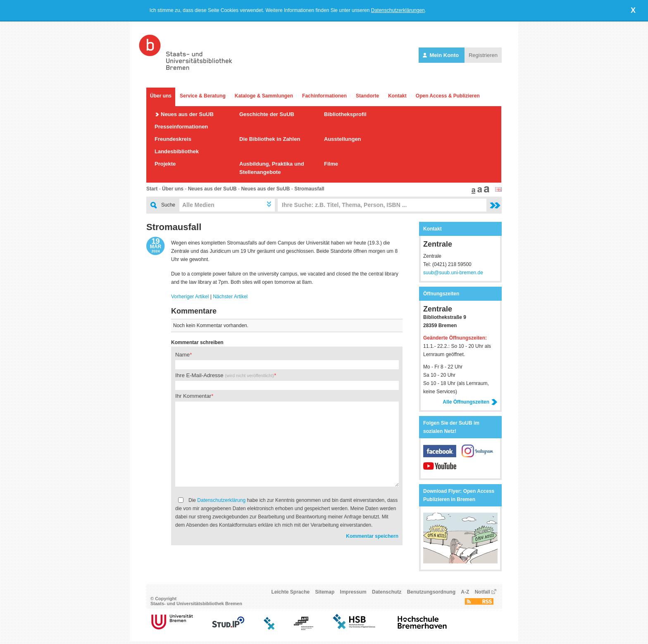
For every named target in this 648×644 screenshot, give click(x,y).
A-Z (465, 594)
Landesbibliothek (177, 151)
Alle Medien (198, 205)
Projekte (165, 164)
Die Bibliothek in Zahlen (270, 139)
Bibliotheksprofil (345, 114)
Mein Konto (442, 55)
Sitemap (325, 594)
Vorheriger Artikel (190, 297)
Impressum (353, 594)
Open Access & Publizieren (448, 96)
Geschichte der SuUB (267, 114)
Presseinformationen (181, 127)
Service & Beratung (203, 96)
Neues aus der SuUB (187, 114)
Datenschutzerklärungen (398, 10)
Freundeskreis (173, 139)
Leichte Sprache (291, 594)
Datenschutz (387, 594)
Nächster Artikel (230, 297)
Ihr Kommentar (193, 396)
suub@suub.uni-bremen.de (453, 273)
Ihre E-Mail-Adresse (225, 375)
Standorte (367, 96)
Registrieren (483, 55)
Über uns (161, 96)
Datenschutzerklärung (221, 500)
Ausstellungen (343, 139)
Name (182, 355)
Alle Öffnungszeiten (470, 402)
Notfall (482, 594)
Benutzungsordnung (431, 594)
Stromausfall (309, 189)
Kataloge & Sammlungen (264, 96)
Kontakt (397, 96)
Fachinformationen (324, 96)
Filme (331, 164)
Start (152, 189)
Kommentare (194, 311)
